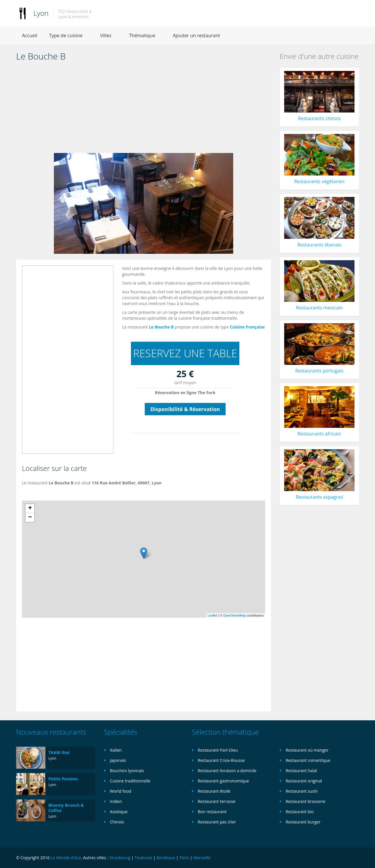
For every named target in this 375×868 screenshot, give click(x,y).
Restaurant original (304, 781)
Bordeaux (166, 858)
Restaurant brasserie (306, 801)
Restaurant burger (303, 822)
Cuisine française (247, 327)
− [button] (30, 518)
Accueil (30, 35)
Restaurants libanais (319, 245)
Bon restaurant (212, 812)
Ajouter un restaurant (196, 35)
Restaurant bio (300, 812)
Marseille (202, 858)
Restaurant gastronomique (223, 781)
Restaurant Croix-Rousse (221, 760)
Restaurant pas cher (217, 822)
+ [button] (30, 508)
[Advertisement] (144, 109)
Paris (184, 858)
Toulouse (144, 858)
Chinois (117, 822)
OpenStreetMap (235, 615)
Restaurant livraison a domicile (227, 771)
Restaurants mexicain (319, 308)
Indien (116, 801)
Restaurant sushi (302, 791)
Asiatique (119, 812)
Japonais (118, 760)
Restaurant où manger (307, 750)
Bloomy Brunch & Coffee (66, 808)
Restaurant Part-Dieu (218, 750)
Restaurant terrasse (217, 801)
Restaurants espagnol (319, 497)
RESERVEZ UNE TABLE (185, 353)
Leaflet (213, 615)
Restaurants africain (319, 434)
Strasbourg (120, 858)
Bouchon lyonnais (127, 771)
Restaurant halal (301, 771)
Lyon (41, 13)
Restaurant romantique (308, 760)
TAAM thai (59, 752)
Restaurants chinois (319, 118)
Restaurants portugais (319, 371)
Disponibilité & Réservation (185, 409)
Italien (116, 750)
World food (121, 791)
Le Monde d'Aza (66, 858)
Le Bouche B (161, 327)
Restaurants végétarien (319, 181)
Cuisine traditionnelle (130, 781)
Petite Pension (63, 779)
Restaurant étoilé (214, 791)
